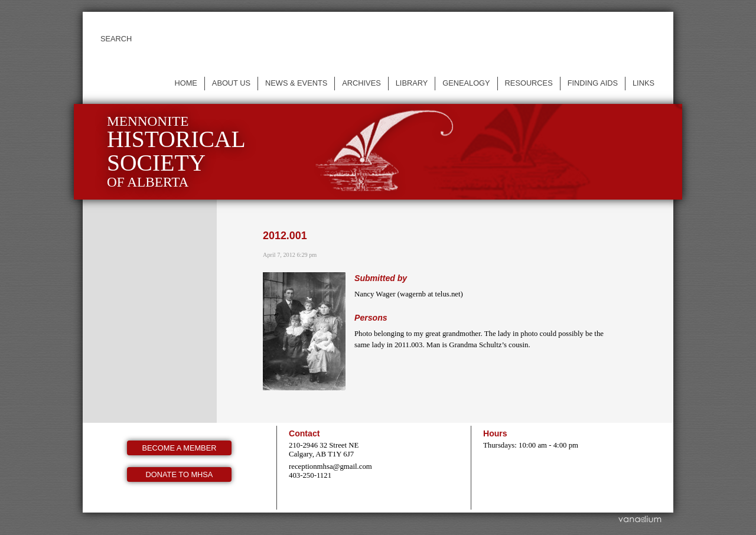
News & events (296, 83)
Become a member (180, 448)
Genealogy (466, 83)
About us (231, 83)
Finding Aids (593, 83)
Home (185, 83)
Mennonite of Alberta (176, 151)
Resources (529, 83)
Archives (361, 83)
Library (412, 83)
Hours (495, 433)
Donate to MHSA (180, 474)
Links (643, 83)
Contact (304, 433)
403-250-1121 (310, 475)
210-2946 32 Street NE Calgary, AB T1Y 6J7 (324, 450)
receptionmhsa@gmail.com (330, 467)
